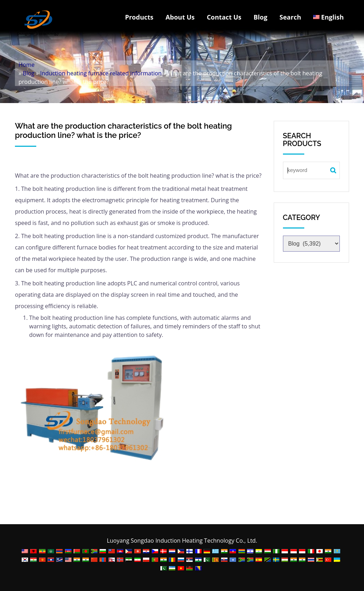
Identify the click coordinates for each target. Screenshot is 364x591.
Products (139, 17)
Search (290, 17)
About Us (180, 17)
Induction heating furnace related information (101, 73)
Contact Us (224, 17)
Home (26, 65)
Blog (260, 17)
